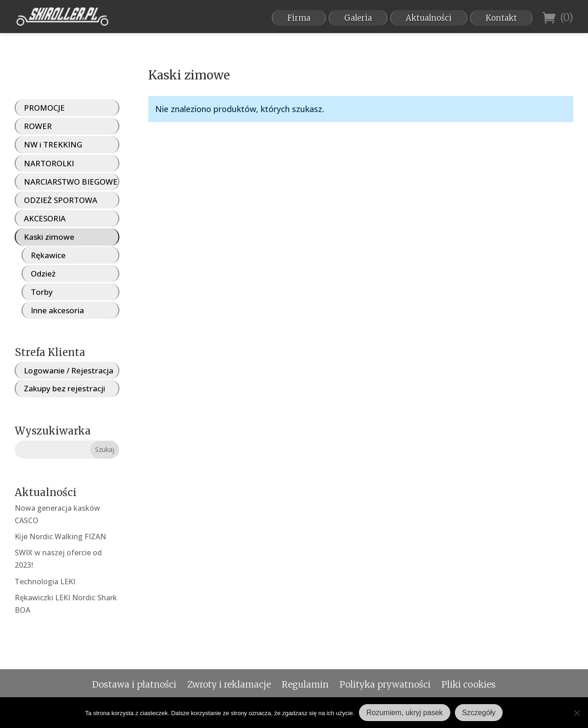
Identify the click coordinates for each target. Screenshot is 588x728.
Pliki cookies (469, 684)
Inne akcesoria (57, 310)
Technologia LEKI (45, 581)
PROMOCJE (44, 108)
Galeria (358, 18)
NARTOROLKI (49, 163)
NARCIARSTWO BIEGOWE (71, 182)
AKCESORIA (45, 218)
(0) (558, 18)
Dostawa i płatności (134, 684)
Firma (299, 18)
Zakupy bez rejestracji (64, 388)
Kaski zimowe (49, 237)
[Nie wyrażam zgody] (577, 713)
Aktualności (429, 18)
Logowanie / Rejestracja (69, 370)
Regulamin (305, 684)
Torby (42, 292)
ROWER (38, 126)
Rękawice (48, 255)
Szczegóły (479, 713)
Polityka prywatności (385, 684)
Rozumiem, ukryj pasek (404, 713)
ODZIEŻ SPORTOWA (61, 200)
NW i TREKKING (53, 144)
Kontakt (501, 18)
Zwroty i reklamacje (229, 684)
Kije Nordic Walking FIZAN (60, 536)
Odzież (43, 274)
